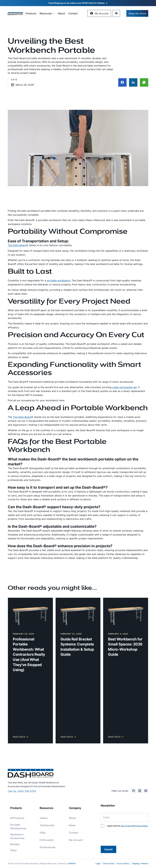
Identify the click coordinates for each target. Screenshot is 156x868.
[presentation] (124, 837)
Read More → (21, 737)
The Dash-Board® (18, 245)
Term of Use (126, 826)
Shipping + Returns (140, 864)
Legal (98, 864)
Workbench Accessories (17, 836)
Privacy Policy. (142, 826)
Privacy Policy (123, 864)
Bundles (15, 844)
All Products (17, 818)
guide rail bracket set (125, 387)
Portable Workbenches (18, 827)
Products (31, 13)
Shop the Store (137, 13)
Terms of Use (109, 864)
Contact (73, 13)
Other (13, 850)
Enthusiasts (47, 840)
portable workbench (58, 280)
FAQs (43, 833)
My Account (76, 840)
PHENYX (72, 864)
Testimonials (47, 825)
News (72, 825)
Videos (44, 818)
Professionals (48, 847)
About (61, 13)
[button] (47, 13)
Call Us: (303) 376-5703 (22, 791)
